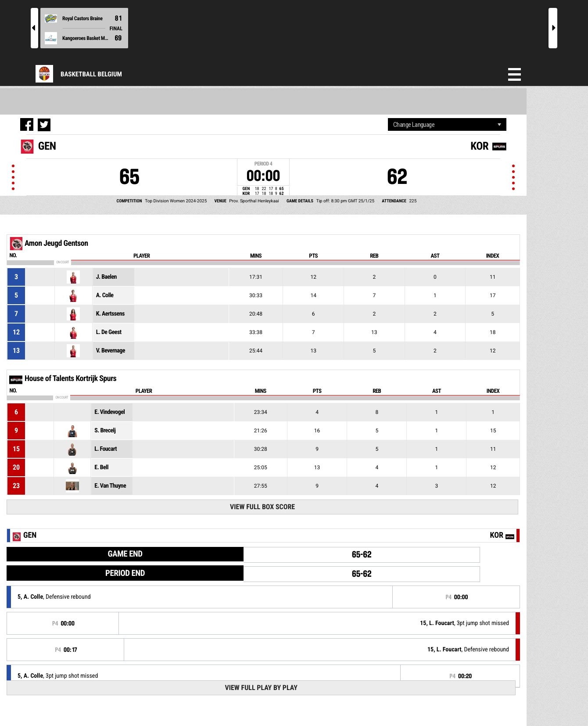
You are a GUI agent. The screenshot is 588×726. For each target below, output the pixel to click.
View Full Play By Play (261, 688)
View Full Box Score (262, 507)
